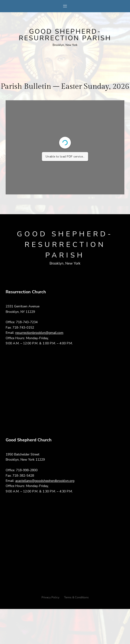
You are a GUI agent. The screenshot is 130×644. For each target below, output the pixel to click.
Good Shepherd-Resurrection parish (65, 35)
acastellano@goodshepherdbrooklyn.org (45, 481)
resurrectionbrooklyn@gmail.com (39, 333)
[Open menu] (65, 6)
